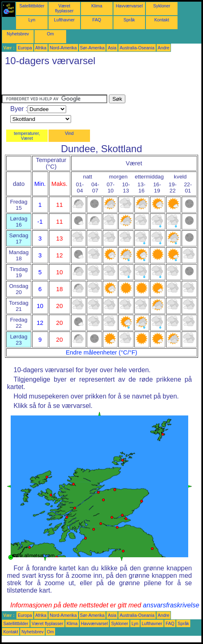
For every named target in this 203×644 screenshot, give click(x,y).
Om (50, 34)
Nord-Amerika (63, 48)
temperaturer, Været (27, 136)
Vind (69, 133)
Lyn (32, 20)
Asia (112, 48)
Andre (164, 48)
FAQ (97, 20)
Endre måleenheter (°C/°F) (101, 352)
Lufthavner (64, 20)
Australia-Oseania (137, 48)
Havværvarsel (129, 6)
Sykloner (162, 6)
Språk (129, 20)
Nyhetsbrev (18, 34)
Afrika (41, 48)
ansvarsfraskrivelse (171, 605)
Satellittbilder (32, 6)
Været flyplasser (64, 8)
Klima (97, 6)
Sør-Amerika (92, 48)
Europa (25, 48)
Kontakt (161, 20)
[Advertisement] (98, 82)
